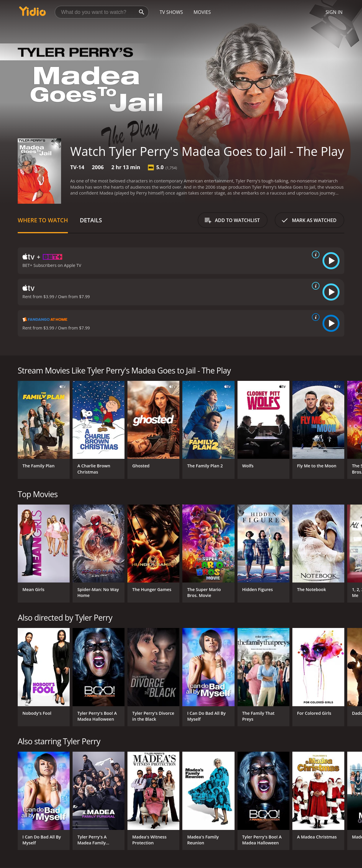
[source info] (315, 254)
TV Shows (171, 12)
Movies (202, 12)
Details (91, 220)
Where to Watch (43, 220)
